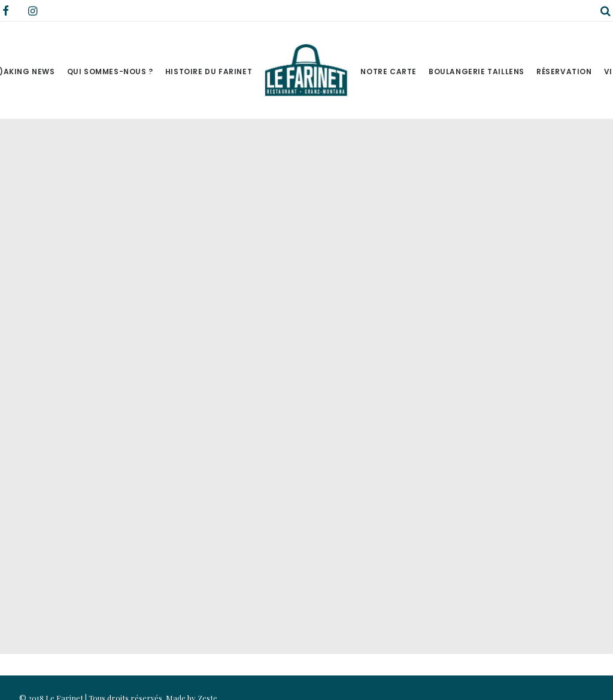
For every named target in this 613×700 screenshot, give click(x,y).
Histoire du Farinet (209, 71)
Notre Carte (389, 71)
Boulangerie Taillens (477, 71)
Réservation (564, 71)
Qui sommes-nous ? (110, 71)
